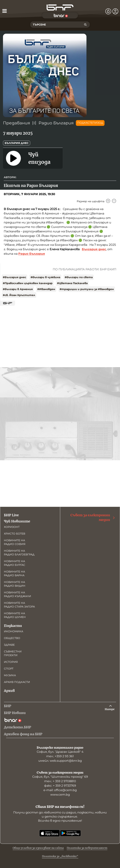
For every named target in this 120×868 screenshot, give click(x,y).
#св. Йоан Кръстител (19, 295)
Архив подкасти (17, 682)
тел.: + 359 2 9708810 (60, 781)
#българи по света (79, 277)
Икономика (14, 631)
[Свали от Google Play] (70, 833)
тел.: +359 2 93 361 (60, 756)
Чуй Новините (17, 521)
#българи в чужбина (45, 277)
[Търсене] (85, 25)
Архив (9, 691)
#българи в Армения (18, 289)
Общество (12, 638)
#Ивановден (46, 289)
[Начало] (60, 8)
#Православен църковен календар (28, 283)
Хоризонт (12, 527)
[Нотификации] (108, 11)
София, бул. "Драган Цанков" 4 (60, 752)
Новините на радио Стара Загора (19, 605)
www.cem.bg (60, 795)
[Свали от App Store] (50, 833)
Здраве (9, 645)
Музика (10, 675)
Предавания (16, 123)
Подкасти (13, 626)
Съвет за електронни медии (93, 517)
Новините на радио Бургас (15, 563)
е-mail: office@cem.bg (60, 790)
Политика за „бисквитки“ (60, 856)
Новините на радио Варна (14, 573)
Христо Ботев (15, 534)
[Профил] (115, 11)
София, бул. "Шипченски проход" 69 (60, 777)
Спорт (9, 669)
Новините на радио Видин (15, 584)
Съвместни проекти (13, 653)
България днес (17, 143)
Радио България (56, 123)
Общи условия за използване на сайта (38, 848)
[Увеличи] (108, 201)
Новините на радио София (15, 542)
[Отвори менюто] (4, 11)
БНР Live (11, 515)
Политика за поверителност (87, 848)
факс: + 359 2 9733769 (60, 786)
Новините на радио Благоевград (19, 553)
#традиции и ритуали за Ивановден (87, 289)
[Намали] (114, 201)
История (11, 662)
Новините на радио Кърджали (18, 594)
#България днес (14, 277)
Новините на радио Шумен (15, 615)
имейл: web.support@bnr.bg (60, 761)
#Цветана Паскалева (72, 283)
